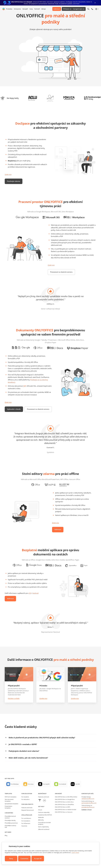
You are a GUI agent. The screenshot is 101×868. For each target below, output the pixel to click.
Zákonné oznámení (44, 836)
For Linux (31, 791)
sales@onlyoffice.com (88, 806)
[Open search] (88, 9)
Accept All (38, 859)
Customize (24, 859)
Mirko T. (51, 634)
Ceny (31, 9)
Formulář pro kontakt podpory (44, 830)
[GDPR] (44, 808)
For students (25, 804)
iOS (30, 600)
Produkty (9, 9)
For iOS (78, 791)
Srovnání (58, 801)
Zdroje (44, 9)
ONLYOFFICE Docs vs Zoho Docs (64, 809)
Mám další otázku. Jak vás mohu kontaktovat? (28, 765)
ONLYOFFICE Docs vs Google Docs (65, 806)
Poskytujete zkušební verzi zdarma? (24, 758)
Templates (8, 801)
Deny (11, 859)
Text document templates (9, 807)
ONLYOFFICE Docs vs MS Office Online (66, 804)
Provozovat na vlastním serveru (62, 272)
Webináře (41, 824)
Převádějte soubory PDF (10, 833)
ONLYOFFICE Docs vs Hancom (64, 819)
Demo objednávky (44, 834)
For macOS (46, 791)
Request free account (28, 817)
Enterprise (17, 9)
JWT (25, 386)
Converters (9, 820)
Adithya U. (51, 304)
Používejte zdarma (14, 181)
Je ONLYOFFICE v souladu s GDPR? (23, 751)
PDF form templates (11, 804)
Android (35, 600)
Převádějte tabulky (10, 827)
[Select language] (97, 9)
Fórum (40, 817)
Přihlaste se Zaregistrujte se (74, 9)
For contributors (26, 825)
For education (27, 801)
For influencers (26, 830)
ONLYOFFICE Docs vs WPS (62, 814)
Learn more (75, 853)
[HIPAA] (40, 808)
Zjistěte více (43, 705)
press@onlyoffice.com (88, 814)
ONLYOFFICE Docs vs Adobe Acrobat (66, 817)
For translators (26, 828)
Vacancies (24, 833)
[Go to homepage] (4, 9)
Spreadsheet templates (11, 811)
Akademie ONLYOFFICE (45, 822)
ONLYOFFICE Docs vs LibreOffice (64, 811)
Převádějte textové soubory (10, 824)
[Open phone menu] (92, 9)
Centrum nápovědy (44, 819)
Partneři (37, 9)
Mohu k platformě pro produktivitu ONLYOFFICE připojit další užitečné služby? (42, 745)
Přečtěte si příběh (14, 705)
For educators (25, 806)
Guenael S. (50, 455)
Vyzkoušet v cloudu (14, 409)
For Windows (15, 791)
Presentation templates (8, 814)
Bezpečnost (42, 801)
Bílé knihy (41, 827)
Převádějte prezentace (11, 830)
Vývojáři (25, 9)
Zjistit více (8, 175)
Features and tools (27, 815)
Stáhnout (57, 9)
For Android (62, 791)
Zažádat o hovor (87, 817)
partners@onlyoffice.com (89, 810)
